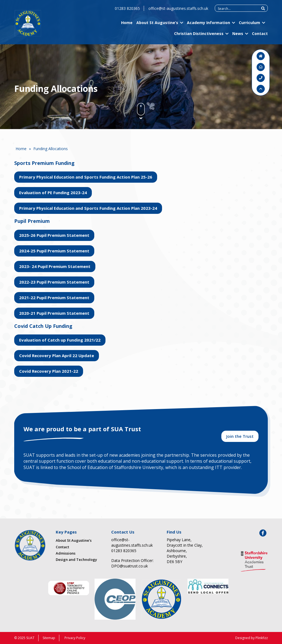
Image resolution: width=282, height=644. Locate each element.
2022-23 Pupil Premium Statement (54, 282)
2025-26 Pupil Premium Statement (54, 235)
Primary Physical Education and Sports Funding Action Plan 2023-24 (88, 208)
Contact (260, 35)
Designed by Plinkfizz (252, 638)
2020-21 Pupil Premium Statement (54, 313)
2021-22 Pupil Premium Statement (54, 298)
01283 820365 (127, 11)
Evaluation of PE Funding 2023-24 (53, 193)
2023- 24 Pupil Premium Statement (55, 266)
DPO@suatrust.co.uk (130, 566)
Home (127, 25)
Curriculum (249, 25)
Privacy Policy (75, 638)
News (238, 35)
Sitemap (49, 638)
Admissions (66, 553)
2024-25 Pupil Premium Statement (54, 251)
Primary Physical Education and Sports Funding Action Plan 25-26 (86, 177)
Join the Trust (240, 436)
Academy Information (208, 25)
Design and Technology (76, 560)
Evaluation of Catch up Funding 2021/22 (60, 340)
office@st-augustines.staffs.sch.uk (178, 11)
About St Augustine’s (157, 25)
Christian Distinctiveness (199, 35)
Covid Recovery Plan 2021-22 (49, 371)
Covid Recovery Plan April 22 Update (57, 355)
